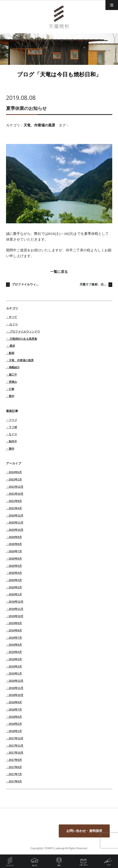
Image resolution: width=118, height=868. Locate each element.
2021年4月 (15, 508)
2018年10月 (16, 695)
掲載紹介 (14, 367)
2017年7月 (15, 774)
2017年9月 (15, 760)
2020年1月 (15, 594)
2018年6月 (15, 717)
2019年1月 (15, 673)
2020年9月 (15, 537)
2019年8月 (15, 630)
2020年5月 (15, 566)
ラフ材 (13, 427)
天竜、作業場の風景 (39, 125)
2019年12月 (16, 602)
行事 (12, 389)
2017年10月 (16, 753)
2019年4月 (15, 652)
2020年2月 (15, 587)
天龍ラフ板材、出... (93, 284)
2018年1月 (15, 731)
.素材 (12, 346)
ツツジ (13, 420)
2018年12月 (16, 681)
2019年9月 (15, 623)
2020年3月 (15, 580)
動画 (12, 353)
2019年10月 (16, 616)
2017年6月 (15, 781)
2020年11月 (16, 523)
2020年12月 (16, 515)
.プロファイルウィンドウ (24, 331)
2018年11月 (16, 688)
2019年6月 (15, 645)
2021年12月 (16, 487)
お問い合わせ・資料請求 (84, 831)
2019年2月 (15, 666)
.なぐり (13, 324)
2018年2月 (15, 724)
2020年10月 (16, 530)
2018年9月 (15, 702)
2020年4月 (15, 573)
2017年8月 (15, 767)
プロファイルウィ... (25, 284)
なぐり (13, 434)
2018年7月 (15, 710)
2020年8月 (15, 544)
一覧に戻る (59, 272)
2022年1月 (15, 479)
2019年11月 (16, 609)
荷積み (13, 382)
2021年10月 (16, 494)
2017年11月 (16, 746)
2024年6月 (15, 472)
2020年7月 (15, 551)
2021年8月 (15, 501)
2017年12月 (16, 738)
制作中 (13, 441)
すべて (13, 317)
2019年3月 (15, 659)
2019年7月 (15, 638)
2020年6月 (15, 559)
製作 (12, 396)
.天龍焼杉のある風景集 (23, 339)
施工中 (13, 375)
